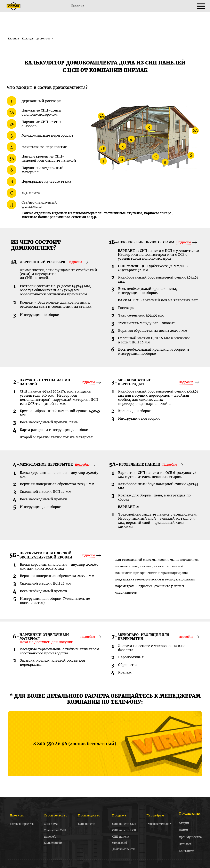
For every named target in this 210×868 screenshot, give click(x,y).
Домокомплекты (124, 849)
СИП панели (87, 824)
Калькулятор (53, 843)
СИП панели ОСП (124, 824)
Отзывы (185, 844)
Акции (184, 823)
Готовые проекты (22, 824)
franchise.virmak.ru (159, 824)
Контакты (187, 851)
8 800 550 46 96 (51, 744)
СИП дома (51, 824)
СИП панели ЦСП (124, 830)
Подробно (75, 262)
